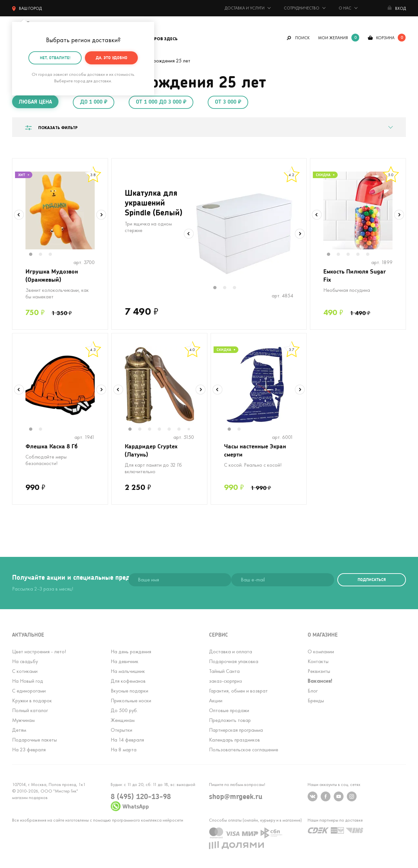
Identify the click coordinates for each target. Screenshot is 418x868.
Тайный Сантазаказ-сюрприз (225, 676)
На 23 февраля (29, 750)
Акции (216, 701)
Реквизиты (319, 671)
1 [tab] (34, 255)
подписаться (372, 580)
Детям (19, 730)
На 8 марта (124, 750)
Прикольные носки (131, 701)
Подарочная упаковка (234, 661)
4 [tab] (361, 255)
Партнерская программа (236, 730)
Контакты (318, 661)
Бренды (316, 701)
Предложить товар (230, 720)
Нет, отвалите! (55, 57)
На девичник (125, 661)
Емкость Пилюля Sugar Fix (355, 275)
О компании (321, 651)
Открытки (121, 730)
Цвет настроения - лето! (39, 651)
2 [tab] (44, 255)
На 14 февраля (127, 740)
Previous (19, 215)
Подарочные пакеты (34, 740)
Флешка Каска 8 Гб (52, 446)
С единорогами (29, 691)
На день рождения (131, 651)
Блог (313, 691)
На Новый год (28, 681)
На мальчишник (128, 671)
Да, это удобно (112, 57)
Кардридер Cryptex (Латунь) (151, 450)
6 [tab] (182, 430)
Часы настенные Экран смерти (255, 450)
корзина (385, 38)
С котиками (25, 671)
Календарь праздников (234, 740)
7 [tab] (191, 430)
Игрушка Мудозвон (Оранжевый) (52, 275)
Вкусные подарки (129, 691)
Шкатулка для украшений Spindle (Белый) (153, 202)
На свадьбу (25, 661)
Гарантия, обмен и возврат (238, 691)
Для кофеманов (128, 681)
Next (101, 215)
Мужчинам (23, 720)
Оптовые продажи (229, 710)
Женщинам (123, 720)
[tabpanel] (60, 210)
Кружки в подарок (32, 701)
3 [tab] (54, 255)
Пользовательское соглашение (244, 750)
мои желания (333, 38)
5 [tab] (371, 255)
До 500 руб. (124, 710)
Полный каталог (30, 710)
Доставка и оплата (231, 651)
